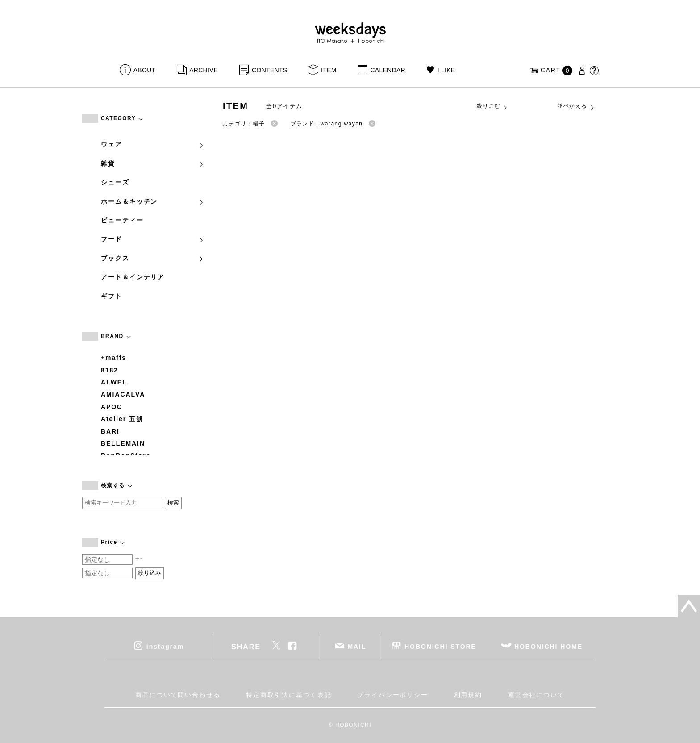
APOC (112, 407)
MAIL (357, 647)
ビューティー (122, 220)
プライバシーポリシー (393, 695)
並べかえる (576, 106)
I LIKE (446, 70)
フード (153, 239)
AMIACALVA (123, 394)
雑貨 (153, 163)
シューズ (115, 182)
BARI (110, 431)
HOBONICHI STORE (440, 647)
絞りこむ (492, 106)
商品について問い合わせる (178, 695)
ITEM (329, 70)
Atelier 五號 (122, 419)
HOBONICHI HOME (548, 647)
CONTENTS (269, 70)
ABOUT (145, 70)
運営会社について (536, 695)
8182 (110, 370)
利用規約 (468, 695)
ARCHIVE (204, 70)
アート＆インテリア (133, 277)
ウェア (153, 144)
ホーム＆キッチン (153, 201)
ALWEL (114, 382)
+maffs (114, 358)
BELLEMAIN (123, 443)
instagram (165, 647)
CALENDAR (387, 70)
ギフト (112, 296)
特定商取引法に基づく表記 (289, 695)
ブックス (153, 258)
